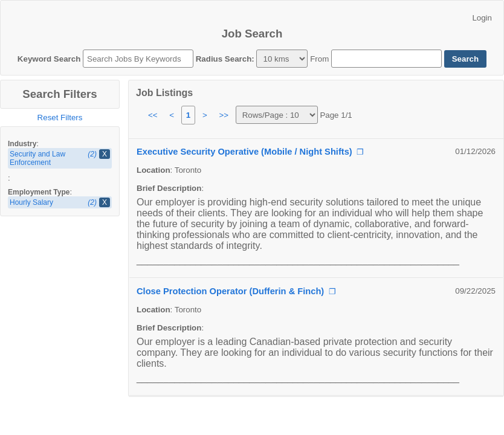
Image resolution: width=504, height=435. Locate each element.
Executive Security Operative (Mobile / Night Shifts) (244, 152)
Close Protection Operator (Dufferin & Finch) (230, 291)
